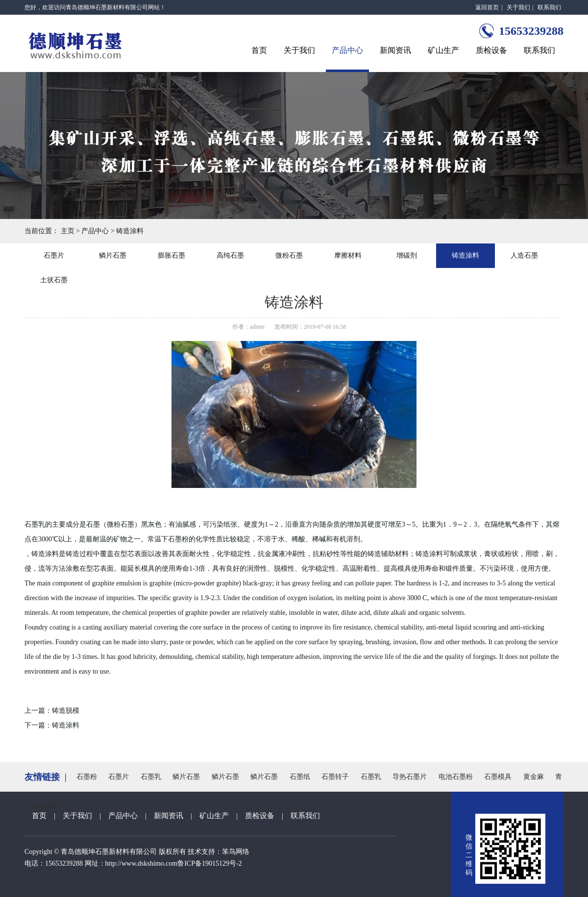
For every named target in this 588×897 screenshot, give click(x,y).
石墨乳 (151, 777)
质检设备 (491, 50)
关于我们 (518, 7)
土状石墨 (54, 280)
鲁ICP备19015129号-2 (209, 863)
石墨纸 (300, 777)
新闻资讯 (395, 50)
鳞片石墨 (113, 255)
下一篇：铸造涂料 (52, 725)
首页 (259, 50)
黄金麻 (534, 777)
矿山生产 (443, 50)
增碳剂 (407, 255)
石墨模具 (498, 777)
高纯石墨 (230, 255)
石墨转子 (335, 777)
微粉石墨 (289, 255)
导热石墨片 (410, 777)
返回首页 (487, 7)
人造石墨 (524, 255)
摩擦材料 (348, 255)
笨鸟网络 (236, 852)
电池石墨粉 (456, 777)
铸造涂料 (130, 231)
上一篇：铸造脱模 (52, 711)
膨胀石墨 (171, 255)
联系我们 (549, 7)
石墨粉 (87, 777)
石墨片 (54, 255)
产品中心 (347, 50)
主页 (68, 231)
